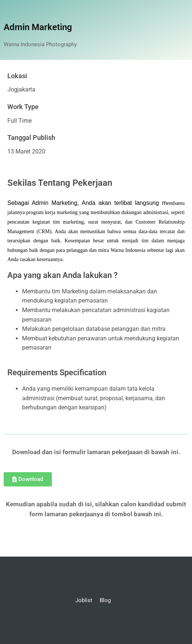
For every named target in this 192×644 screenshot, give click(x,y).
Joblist (84, 600)
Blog (105, 600)
